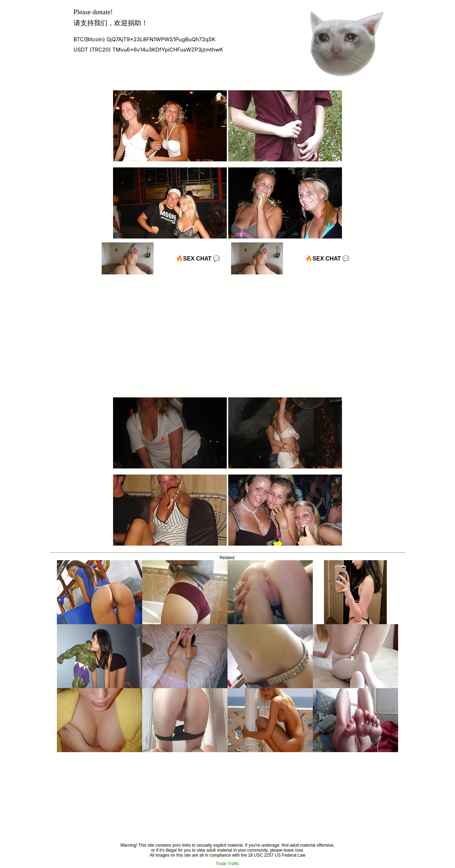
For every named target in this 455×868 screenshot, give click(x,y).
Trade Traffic (228, 864)
